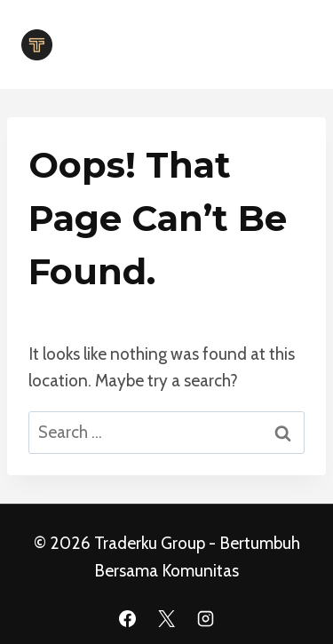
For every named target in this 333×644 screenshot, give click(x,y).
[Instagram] (205, 618)
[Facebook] (128, 618)
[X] (167, 618)
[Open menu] (291, 44)
